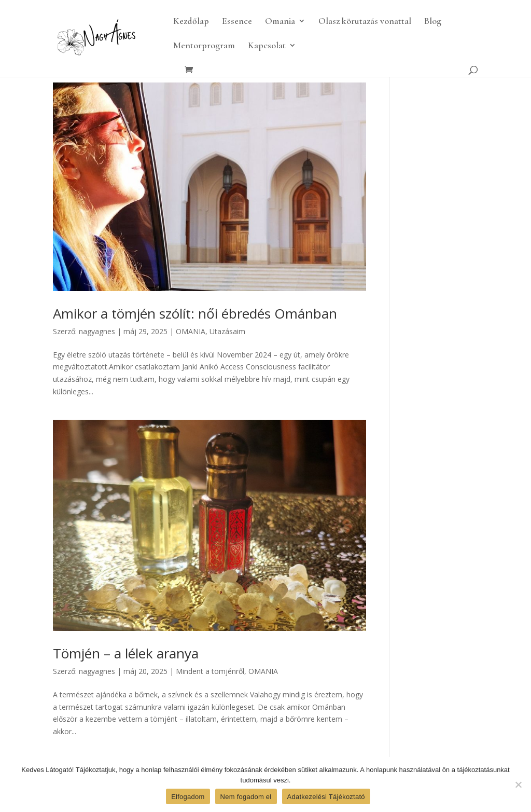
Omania (280, 22)
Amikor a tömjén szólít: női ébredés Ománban (195, 313)
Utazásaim (227, 331)
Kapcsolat (267, 46)
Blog (433, 22)
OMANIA (191, 331)
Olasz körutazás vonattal (365, 22)
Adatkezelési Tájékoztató (326, 797)
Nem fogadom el (246, 797)
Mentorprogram (204, 46)
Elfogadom (188, 797)
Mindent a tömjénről (210, 671)
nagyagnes (97, 331)
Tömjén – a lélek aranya (126, 653)
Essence (237, 22)
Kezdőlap (191, 22)
